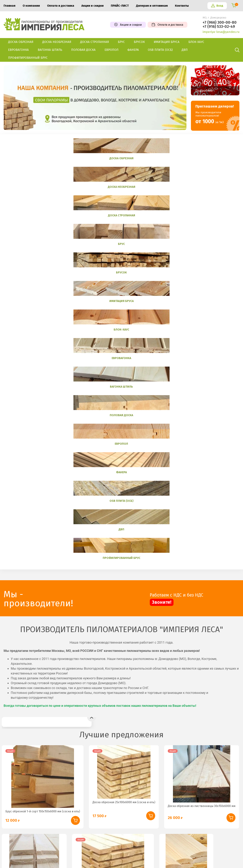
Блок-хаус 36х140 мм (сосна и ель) (186, 536)
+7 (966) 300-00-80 (220, 22)
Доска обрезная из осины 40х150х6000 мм (34, 544)
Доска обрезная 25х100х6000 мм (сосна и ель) (124, 460)
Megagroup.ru (232, 856)
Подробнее (204, 91)
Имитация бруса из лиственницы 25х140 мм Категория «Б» (46, 651)
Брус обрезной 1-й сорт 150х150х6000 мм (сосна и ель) (43, 469)
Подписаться (215, 751)
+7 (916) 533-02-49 (219, 27)
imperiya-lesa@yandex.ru (221, 32)
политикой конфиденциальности (167, 760)
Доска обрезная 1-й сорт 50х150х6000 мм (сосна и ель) (113, 557)
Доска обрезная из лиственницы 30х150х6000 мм (202, 463)
